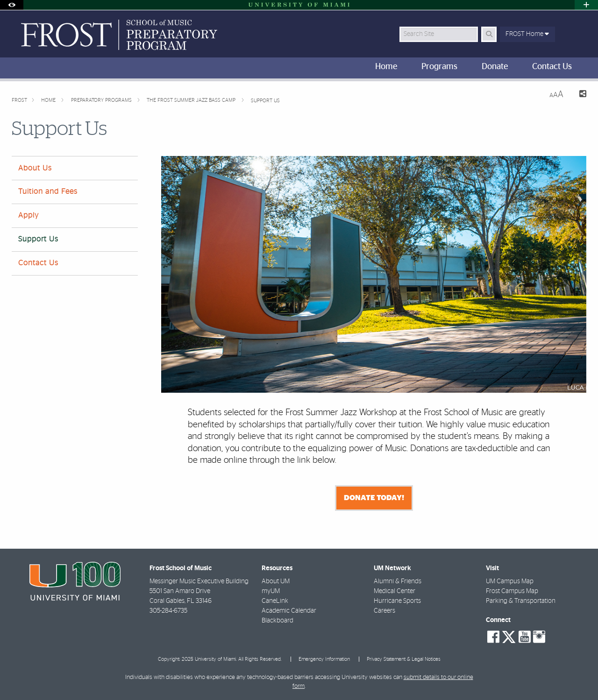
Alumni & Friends (398, 581)
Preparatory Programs (102, 100)
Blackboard (278, 621)
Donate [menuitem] (495, 67)
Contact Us (38, 263)
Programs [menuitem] (439, 67)
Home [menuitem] (386, 67)
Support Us (265, 101)
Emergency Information (324, 659)
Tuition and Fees (48, 191)
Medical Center (395, 591)
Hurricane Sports (397, 601)
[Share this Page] (579, 95)
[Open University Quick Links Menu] (586, 5)
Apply (28, 215)
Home (49, 100)
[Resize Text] (556, 95)
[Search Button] (489, 34)
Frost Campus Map (512, 591)
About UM (276, 581)
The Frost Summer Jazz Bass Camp (192, 100)
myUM (271, 591)
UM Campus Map (510, 581)
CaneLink (275, 601)
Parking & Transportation (521, 601)
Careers (384, 611)
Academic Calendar (289, 611)
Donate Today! (374, 498)
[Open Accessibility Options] (12, 5)
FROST (19, 100)
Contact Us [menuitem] (552, 67)
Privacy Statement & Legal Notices (404, 659)
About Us (35, 168)
